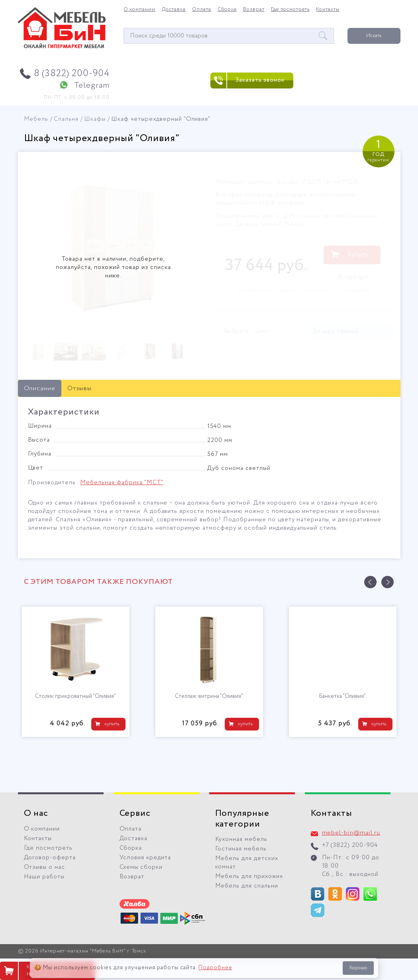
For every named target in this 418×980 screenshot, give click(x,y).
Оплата (202, 10)
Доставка (174, 10)
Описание (40, 388)
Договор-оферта (50, 858)
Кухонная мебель (241, 839)
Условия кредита (145, 858)
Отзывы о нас (45, 867)
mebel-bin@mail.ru (351, 833)
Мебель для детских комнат (247, 863)
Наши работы (44, 877)
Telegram (92, 85)
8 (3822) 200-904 (72, 74)
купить (112, 724)
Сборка (227, 10)
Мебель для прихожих (249, 876)
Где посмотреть (290, 10)
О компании (140, 10)
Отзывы (79, 388)
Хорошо (358, 968)
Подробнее (215, 968)
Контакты (328, 10)
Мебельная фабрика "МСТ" (122, 483)
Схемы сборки (141, 867)
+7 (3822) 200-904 (350, 845)
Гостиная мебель (241, 849)
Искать (374, 36)
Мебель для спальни (247, 886)
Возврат (254, 10)
